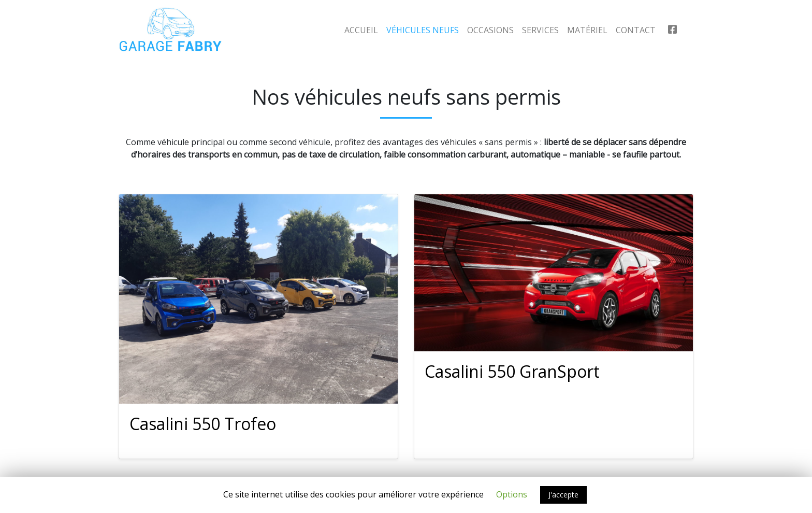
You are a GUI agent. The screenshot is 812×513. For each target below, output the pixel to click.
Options (512, 494)
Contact (636, 30)
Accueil (361, 30)
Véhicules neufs (423, 30)
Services (540, 30)
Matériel (587, 30)
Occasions (490, 30)
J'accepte (563, 495)
